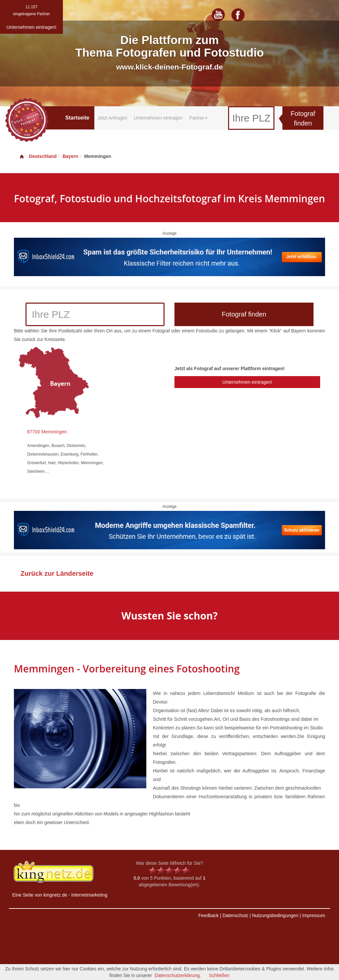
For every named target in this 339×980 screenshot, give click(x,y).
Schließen (219, 975)
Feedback (208, 915)
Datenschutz (235, 915)
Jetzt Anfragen (113, 118)
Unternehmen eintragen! (247, 382)
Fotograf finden (303, 118)
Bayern (70, 156)
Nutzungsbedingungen (275, 915)
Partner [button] (199, 118)
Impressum (314, 915)
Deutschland (38, 156)
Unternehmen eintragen (158, 118)
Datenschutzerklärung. (178, 975)
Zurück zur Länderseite (57, 573)
